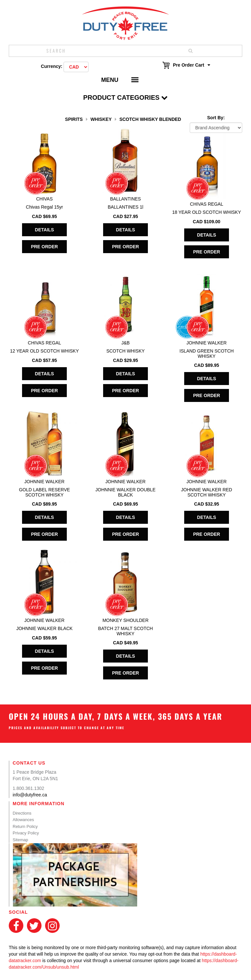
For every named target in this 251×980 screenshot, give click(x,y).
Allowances (23, 820)
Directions (22, 813)
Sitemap (20, 840)
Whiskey (101, 119)
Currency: (52, 66)
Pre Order (44, 247)
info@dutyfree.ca (30, 795)
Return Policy (25, 826)
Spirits (74, 119)
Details (45, 230)
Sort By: (216, 118)
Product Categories (126, 97)
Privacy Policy (26, 833)
